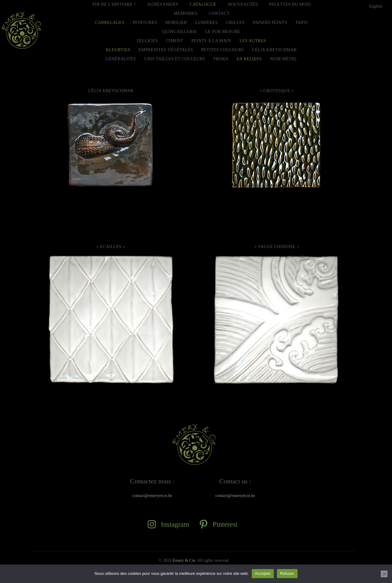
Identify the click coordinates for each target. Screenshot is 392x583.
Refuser (287, 573)
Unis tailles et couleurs (175, 59)
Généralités (121, 59)
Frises (221, 59)
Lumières (207, 23)
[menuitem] (375, 6)
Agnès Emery (163, 4)
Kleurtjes (118, 50)
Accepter (263, 573)
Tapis (301, 23)
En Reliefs (249, 59)
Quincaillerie (180, 32)
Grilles (235, 23)
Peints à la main (211, 41)
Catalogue (203, 4)
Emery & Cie (184, 560)
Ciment (175, 41)
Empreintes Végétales (166, 50)
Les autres (253, 41)
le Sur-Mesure (223, 32)
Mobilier (176, 23)
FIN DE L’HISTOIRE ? (114, 4)
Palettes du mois (290, 4)
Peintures (145, 23)
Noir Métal (284, 59)
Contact (219, 13)
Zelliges (147, 41)
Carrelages (110, 23)
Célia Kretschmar (274, 50)
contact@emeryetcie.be (152, 496)
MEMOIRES (186, 13)
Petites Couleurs (223, 50)
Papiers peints (270, 23)
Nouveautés (243, 4)
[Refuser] (384, 574)
